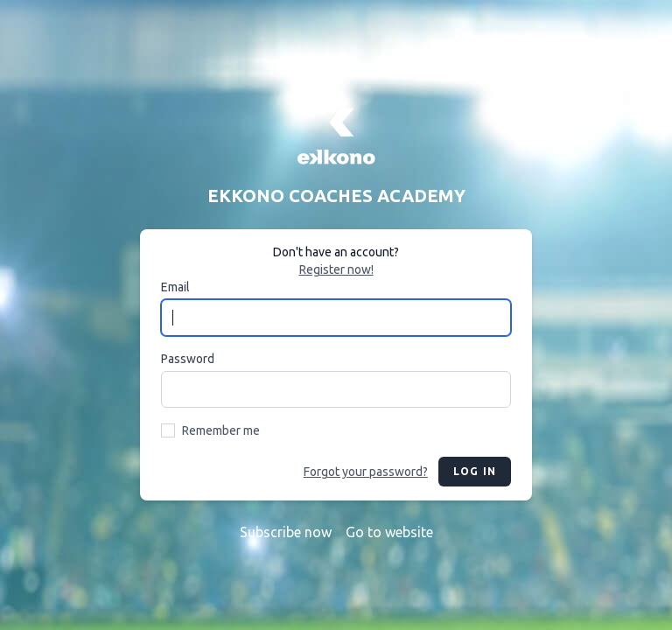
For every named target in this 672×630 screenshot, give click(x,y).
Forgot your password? (366, 472)
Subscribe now (286, 532)
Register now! (336, 269)
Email (175, 287)
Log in (475, 471)
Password (188, 359)
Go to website (389, 532)
